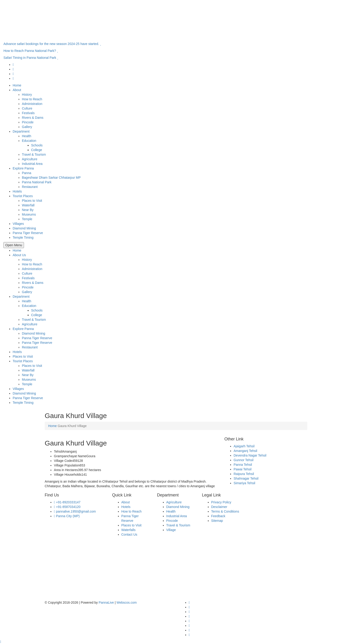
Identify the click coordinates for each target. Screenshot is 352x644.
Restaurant (30, 187)
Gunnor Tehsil (243, 460)
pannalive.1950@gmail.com (75, 511)
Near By (28, 210)
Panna (26, 173)
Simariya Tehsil (244, 483)
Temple (27, 219)
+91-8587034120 (67, 507)
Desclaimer (219, 507)
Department (21, 131)
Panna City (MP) (67, 516)
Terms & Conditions (225, 511)
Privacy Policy (221, 502)
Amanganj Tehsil (245, 451)
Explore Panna (23, 168)
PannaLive (106, 602)
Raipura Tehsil (244, 474)
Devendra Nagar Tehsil (250, 455)
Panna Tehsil (243, 465)
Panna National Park (37, 182)
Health (26, 136)
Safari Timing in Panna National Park (31, 58)
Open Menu (14, 245)
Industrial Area (32, 164)
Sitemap (217, 521)
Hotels (17, 191)
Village (171, 530)
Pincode (28, 122)
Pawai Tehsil (243, 469)
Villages (18, 224)
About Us (19, 255)
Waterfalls (129, 530)
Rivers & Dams (33, 118)
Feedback (218, 516)
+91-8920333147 (67, 502)
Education (29, 141)
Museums (29, 214)
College (37, 150)
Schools (37, 145)
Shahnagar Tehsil (246, 478)
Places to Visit (32, 201)
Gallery (27, 127)
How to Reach (32, 99)
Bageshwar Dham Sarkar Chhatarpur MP (51, 178)
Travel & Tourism (34, 154)
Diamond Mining (24, 228)
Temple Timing (23, 237)
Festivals (28, 113)
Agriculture (30, 159)
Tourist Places (23, 196)
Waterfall (28, 205)
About (17, 90)
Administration (32, 104)
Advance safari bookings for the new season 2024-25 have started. (52, 44)
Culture (27, 108)
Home (17, 85)
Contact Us (129, 534)
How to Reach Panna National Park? (31, 51)
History (27, 95)
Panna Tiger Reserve (28, 233)
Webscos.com (127, 602)
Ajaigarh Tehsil (244, 446)
